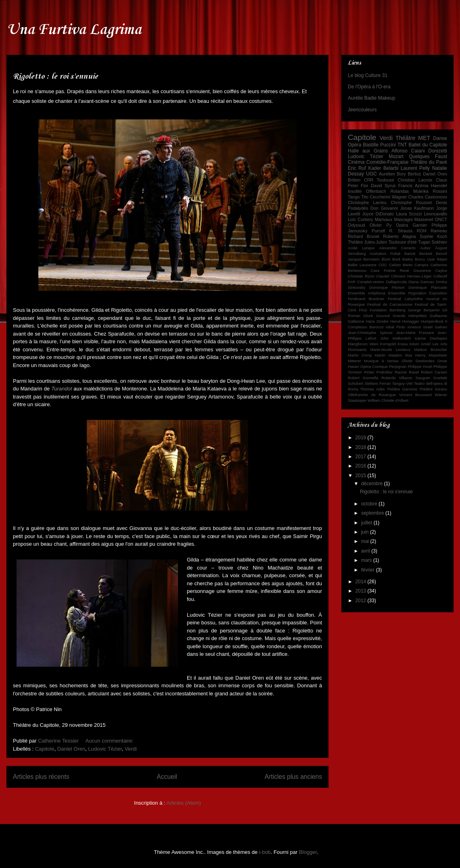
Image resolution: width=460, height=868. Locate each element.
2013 (362, 591)
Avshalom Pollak (385, 254)
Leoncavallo (435, 214)
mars (367, 560)
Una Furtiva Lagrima (74, 30)
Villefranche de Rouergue (372, 395)
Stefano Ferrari (378, 383)
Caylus (441, 270)
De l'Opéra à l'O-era (369, 87)
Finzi (363, 310)
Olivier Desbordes (418, 361)
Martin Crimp (360, 355)
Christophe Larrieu (367, 202)
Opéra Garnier (411, 225)
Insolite (355, 191)
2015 (362, 476)
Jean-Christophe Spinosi (370, 333)
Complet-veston (371, 282)
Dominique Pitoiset (387, 287)
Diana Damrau (421, 282)
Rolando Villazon (397, 378)
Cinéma (356, 162)
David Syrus (383, 186)
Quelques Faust (428, 156)
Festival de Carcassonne (390, 304)
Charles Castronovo (428, 197)
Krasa (402, 344)
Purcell (378, 231)
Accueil (167, 777)
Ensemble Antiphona (367, 293)
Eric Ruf (357, 168)
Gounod (383, 316)
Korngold (388, 344)
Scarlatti (440, 378)
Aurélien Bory (392, 174)
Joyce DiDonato (378, 214)
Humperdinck (432, 321)
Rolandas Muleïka (410, 191)
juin (366, 532)
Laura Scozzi (409, 214)
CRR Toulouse (379, 180)
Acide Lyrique (361, 248)
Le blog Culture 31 (368, 75)
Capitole (45, 749)
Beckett (426, 254)
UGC (371, 174)
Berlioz (415, 174)
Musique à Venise (381, 361)
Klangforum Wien (363, 344)
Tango (354, 197)
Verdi (131, 749)
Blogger (308, 852)
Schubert (355, 383)
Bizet (386, 259)
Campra (421, 265)
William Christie (381, 400)
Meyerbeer (438, 355)
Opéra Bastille (363, 145)
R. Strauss (401, 231)
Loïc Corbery (361, 219)
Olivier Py (381, 225)
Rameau (439, 231)
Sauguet (423, 378)
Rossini (440, 191)
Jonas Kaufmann (417, 208)
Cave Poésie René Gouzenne (401, 270)
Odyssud (356, 225)
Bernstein (371, 259)
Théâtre (406, 138)
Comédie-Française (388, 162)
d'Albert (402, 400)
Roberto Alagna (400, 236)
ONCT (441, 219)
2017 (362, 457)
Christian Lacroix (415, 180)
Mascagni (403, 219)
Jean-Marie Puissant (415, 333)
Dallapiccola (396, 282)
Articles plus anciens (293, 777)
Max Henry (415, 355)
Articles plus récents (41, 777)
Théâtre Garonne (402, 389)
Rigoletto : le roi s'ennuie (55, 77)
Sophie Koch (433, 236)
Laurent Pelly (415, 168)
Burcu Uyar (425, 259)
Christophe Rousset (411, 202)
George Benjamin (424, 310)
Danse (440, 138)
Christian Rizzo (361, 276)
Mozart (396, 156)
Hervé (395, 321)
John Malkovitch (395, 338)
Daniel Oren (71, 749)
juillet (367, 523)
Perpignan (398, 366)
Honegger (411, 321)
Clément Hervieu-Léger (411, 276)
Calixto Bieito (401, 265)
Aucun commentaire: (110, 741)
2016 (362, 466)
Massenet (424, 219)
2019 (362, 438)
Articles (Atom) (183, 803)
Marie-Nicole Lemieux (390, 349)
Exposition (438, 293)
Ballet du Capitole (428, 145)
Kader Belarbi (383, 168)
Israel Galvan (435, 327)
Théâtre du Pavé (429, 162)
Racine (401, 372)
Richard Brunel (364, 236)
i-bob (265, 852)
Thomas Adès (373, 389)
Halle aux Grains (368, 151)
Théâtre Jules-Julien (368, 242)
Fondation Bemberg (387, 310)
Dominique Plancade (428, 287)
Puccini (388, 145)
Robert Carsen (434, 372)
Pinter (369, 372)
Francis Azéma (413, 186)
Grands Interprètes (410, 316)
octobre (370, 504)
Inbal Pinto (395, 327)
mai (366, 541)
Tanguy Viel (402, 383)
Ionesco (414, 327)
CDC (383, 265)
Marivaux (384, 219)
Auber (425, 248)
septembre (373, 513)
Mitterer (354, 361)
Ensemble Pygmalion (407, 293)
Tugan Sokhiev (433, 242)
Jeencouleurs (362, 110)
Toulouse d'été (403, 242)
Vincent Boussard (415, 395)
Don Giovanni (384, 208)
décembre (373, 484)
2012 (362, 601)
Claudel (383, 276)
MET (424, 138)
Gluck (368, 316)
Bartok (410, 254)
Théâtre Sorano (433, 389)
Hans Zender (377, 321)
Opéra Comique (374, 366)
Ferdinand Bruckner (366, 299)
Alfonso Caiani (408, 151)
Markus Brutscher (431, 349)
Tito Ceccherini (376, 197)
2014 (362, 582)
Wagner (399, 197)
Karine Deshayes (431, 338)
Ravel (414, 372)
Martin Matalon (389, 355)
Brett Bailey (402, 259)
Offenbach (376, 191)
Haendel (439, 186)
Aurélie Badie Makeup (371, 98)
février (369, 570)
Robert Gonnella (363, 378)
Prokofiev (385, 372)
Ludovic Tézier (105, 749)
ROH (422, 231)
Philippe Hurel (420, 366)
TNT (402, 145)
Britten (354, 180)
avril (366, 551)
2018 (362, 447)
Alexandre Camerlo (397, 248)
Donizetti (438, 151)
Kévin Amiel (420, 344)
